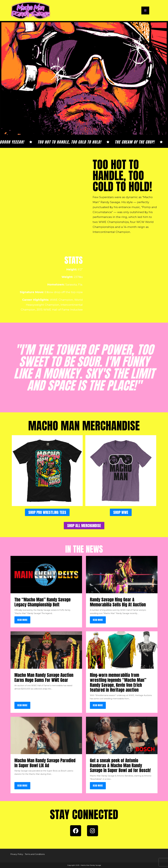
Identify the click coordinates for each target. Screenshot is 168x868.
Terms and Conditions (35, 854)
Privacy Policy (17, 854)
